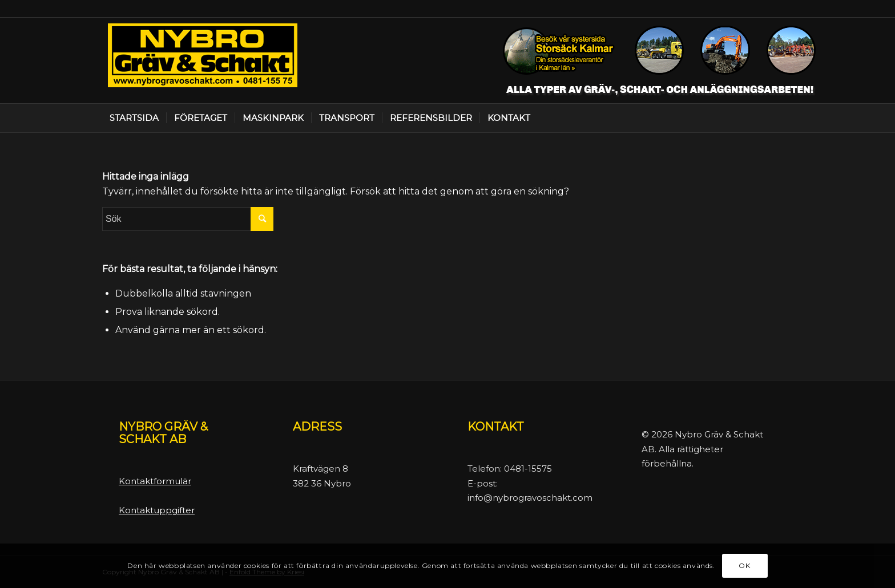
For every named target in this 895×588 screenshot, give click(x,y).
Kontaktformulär (155, 481)
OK (744, 565)
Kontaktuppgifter (157, 510)
